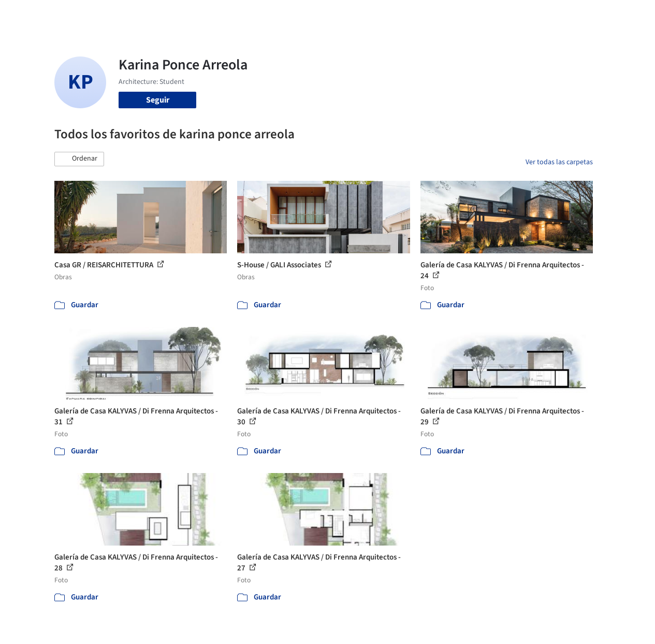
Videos (446, 15)
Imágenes (304, 15)
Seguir (158, 100)
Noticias (412, 15)
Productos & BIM (359, 15)
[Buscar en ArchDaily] (162, 15)
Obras (268, 15)
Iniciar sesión (503, 15)
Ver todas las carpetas (559, 162)
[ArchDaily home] (33, 15)
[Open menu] (622, 15)
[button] (79, 159)
